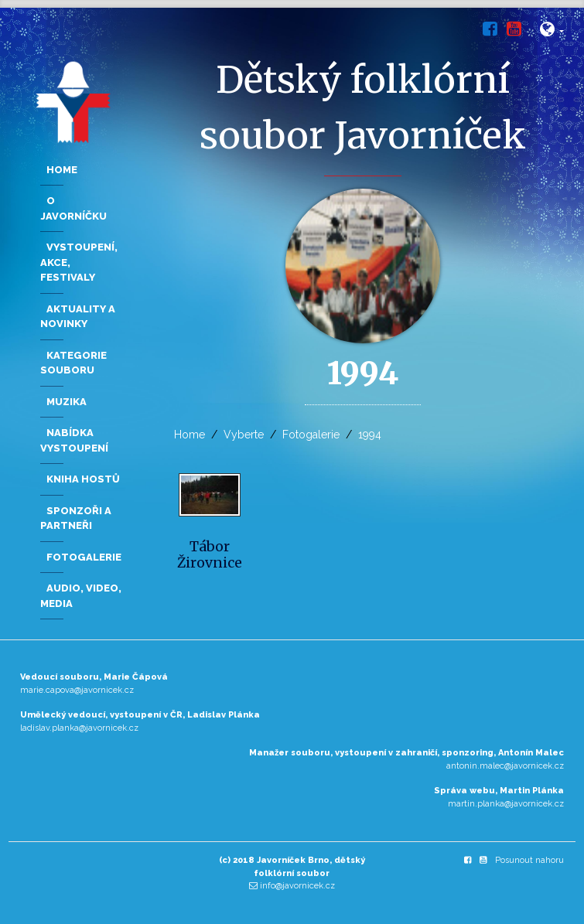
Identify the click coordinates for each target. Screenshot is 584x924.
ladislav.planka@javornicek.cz (79, 728)
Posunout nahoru (529, 860)
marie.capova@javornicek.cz (77, 690)
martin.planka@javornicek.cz (506, 804)
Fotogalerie (311, 435)
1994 (370, 435)
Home (190, 435)
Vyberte (244, 435)
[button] (552, 32)
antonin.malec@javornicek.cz (505, 766)
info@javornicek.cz (297, 886)
